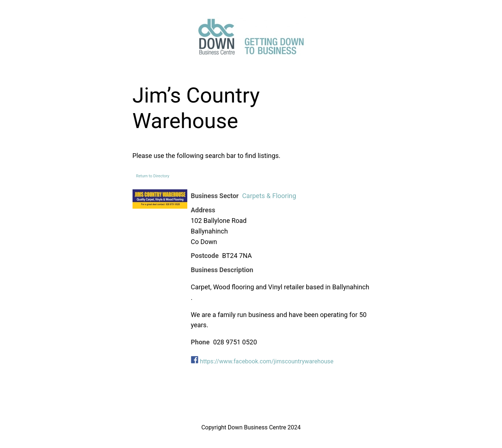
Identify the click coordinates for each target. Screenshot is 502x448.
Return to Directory (153, 176)
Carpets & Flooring (269, 196)
